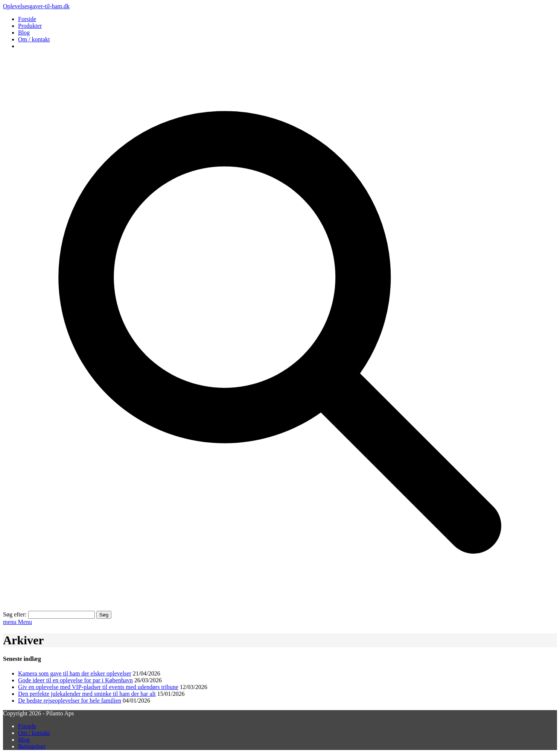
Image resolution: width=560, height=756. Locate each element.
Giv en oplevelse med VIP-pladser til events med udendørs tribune (98, 687)
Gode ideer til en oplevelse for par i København (75, 680)
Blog (24, 33)
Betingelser (32, 746)
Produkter (30, 26)
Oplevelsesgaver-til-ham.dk (36, 6)
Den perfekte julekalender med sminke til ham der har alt (87, 694)
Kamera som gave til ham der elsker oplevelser (75, 673)
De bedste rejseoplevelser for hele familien (70, 701)
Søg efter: (15, 614)
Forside (27, 19)
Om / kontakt (34, 39)
